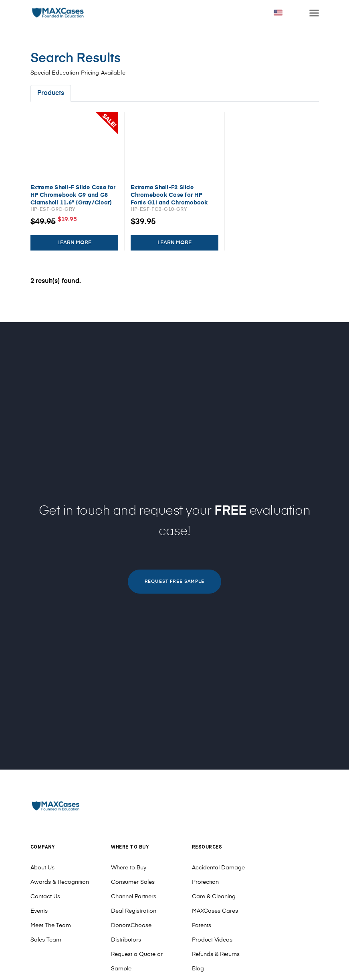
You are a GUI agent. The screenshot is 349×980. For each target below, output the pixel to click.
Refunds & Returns (216, 954)
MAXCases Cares (215, 911)
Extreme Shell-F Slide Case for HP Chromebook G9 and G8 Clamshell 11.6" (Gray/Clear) (73, 195)
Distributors (126, 940)
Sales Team (46, 940)
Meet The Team (51, 925)
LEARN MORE (74, 243)
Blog (198, 969)
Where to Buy (129, 868)
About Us (42, 868)
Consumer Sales (133, 882)
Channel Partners (134, 897)
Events (39, 911)
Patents (202, 925)
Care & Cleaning (214, 897)
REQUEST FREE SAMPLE (174, 581)
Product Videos (212, 940)
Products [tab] (51, 93)
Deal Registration (134, 911)
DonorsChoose (131, 925)
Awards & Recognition (60, 882)
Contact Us (45, 897)
